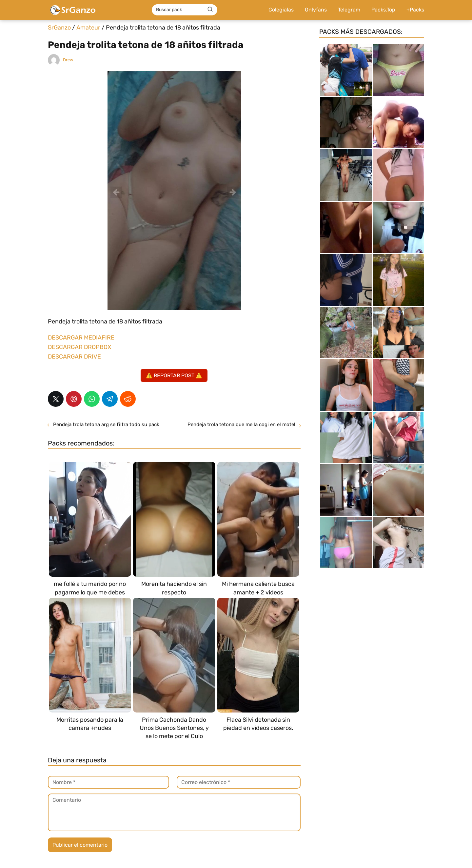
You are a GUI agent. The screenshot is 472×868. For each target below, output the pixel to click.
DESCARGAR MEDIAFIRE (81, 338)
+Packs (415, 10)
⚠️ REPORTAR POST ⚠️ (174, 375)
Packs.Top (383, 10)
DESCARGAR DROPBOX (79, 347)
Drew (68, 60)
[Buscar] (210, 10)
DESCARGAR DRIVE (74, 357)
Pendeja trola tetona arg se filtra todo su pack (106, 424)
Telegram (349, 10)
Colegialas (281, 10)
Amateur (88, 28)
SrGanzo (59, 28)
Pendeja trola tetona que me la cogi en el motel (241, 424)
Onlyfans (316, 10)
